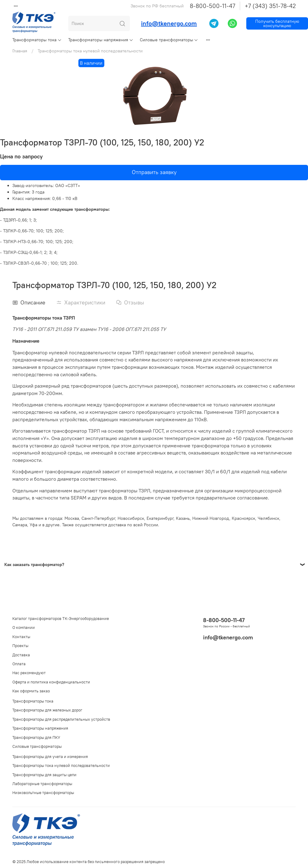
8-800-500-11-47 (212, 6)
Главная (20, 51)
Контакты (21, 637)
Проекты (20, 646)
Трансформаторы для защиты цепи (44, 775)
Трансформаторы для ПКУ (36, 738)
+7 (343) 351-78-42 (270, 6)
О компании (24, 628)
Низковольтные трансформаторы (43, 793)
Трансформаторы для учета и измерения (50, 757)
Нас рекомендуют (29, 673)
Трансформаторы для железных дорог (47, 710)
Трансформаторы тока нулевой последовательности (90, 51)
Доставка (21, 655)
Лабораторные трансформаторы (42, 784)
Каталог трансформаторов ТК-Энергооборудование (61, 619)
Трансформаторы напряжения (101, 40)
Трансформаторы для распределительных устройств (61, 719)
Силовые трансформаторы (169, 40)
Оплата (19, 664)
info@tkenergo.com (169, 23)
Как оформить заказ (31, 691)
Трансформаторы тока (37, 40)
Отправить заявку (154, 172)
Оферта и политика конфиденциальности (51, 682)
